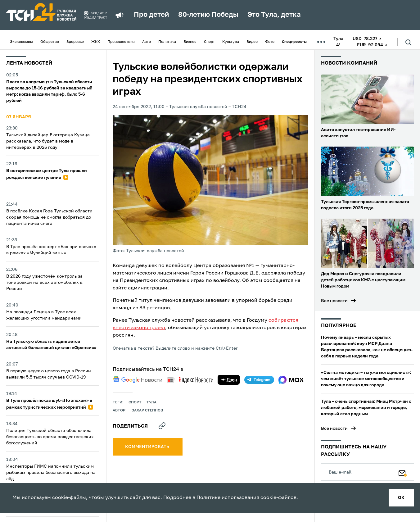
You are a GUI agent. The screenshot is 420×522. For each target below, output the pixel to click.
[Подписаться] (403, 472)
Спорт (209, 42)
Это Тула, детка (274, 15)
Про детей (151, 15)
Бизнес (190, 42)
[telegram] (259, 380)
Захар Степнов (147, 411)
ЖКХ (96, 42)
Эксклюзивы (21, 42)
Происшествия (121, 42)
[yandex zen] (229, 380)
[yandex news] (190, 380)
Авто (147, 42)
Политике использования (228, 498)
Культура (231, 42)
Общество (50, 42)
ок (401, 498)
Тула (151, 402)
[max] (291, 380)
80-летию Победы (208, 15)
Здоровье (75, 42)
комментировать (148, 447)
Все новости (334, 301)
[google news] (138, 380)
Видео (252, 42)
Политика (167, 42)
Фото (270, 42)
